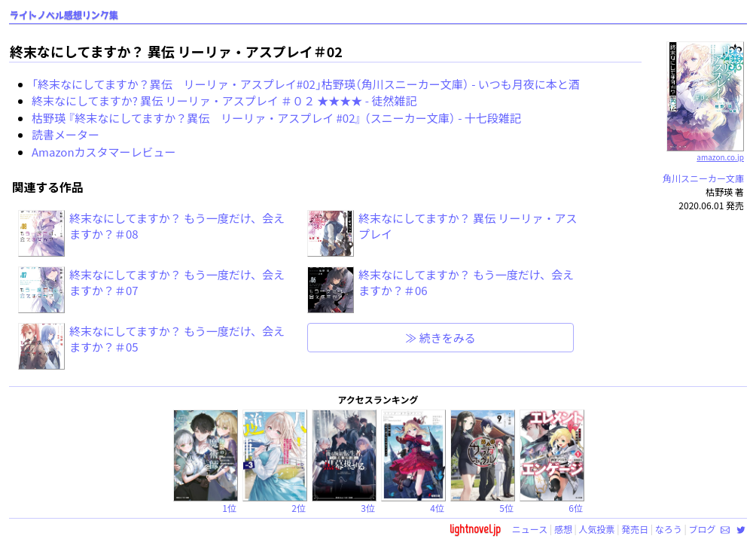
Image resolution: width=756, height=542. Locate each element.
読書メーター (66, 134)
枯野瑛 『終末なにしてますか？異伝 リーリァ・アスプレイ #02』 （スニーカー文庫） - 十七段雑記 (276, 118)
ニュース (530, 529)
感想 (563, 529)
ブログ (702, 529)
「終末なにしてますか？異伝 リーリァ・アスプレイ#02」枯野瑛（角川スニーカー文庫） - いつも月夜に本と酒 (306, 84)
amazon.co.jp (705, 151)
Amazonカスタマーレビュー (104, 152)
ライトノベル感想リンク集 (64, 15)
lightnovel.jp (475, 529)
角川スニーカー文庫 (703, 178)
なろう (669, 529)
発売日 (635, 529)
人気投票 (597, 529)
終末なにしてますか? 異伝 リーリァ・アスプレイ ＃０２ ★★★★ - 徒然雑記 (224, 100)
